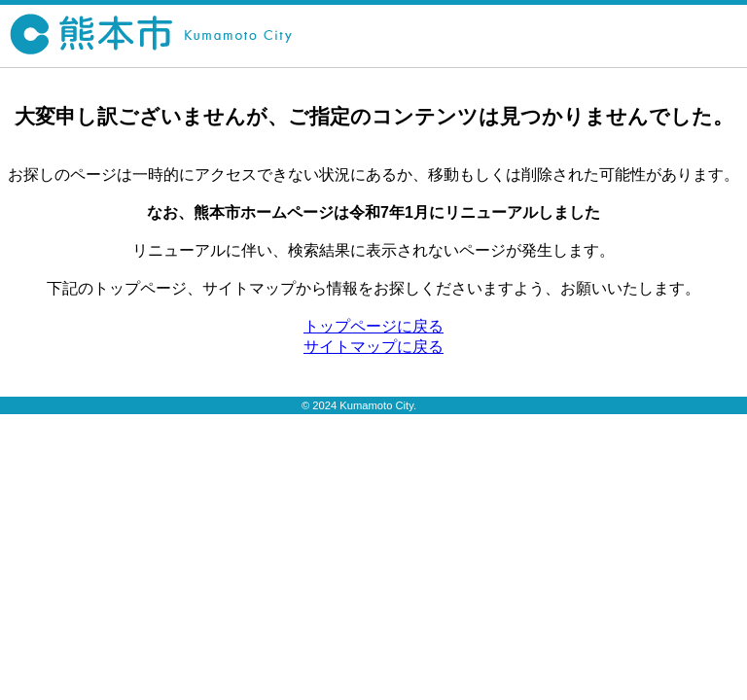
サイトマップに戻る (373, 347)
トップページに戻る (373, 326)
